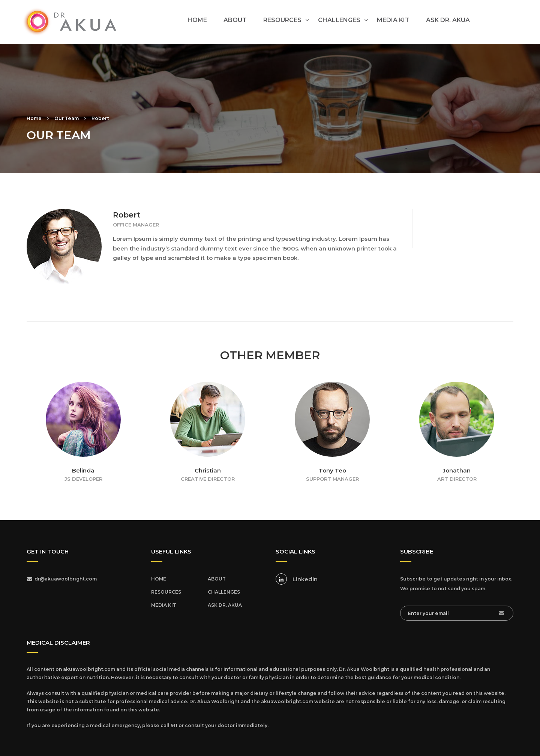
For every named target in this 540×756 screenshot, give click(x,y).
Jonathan (457, 470)
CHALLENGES (339, 20)
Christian (208, 470)
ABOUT (235, 20)
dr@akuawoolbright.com (66, 579)
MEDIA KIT (393, 20)
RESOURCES (282, 20)
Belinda (83, 470)
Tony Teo (332, 470)
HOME (197, 20)
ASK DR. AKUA (448, 20)
